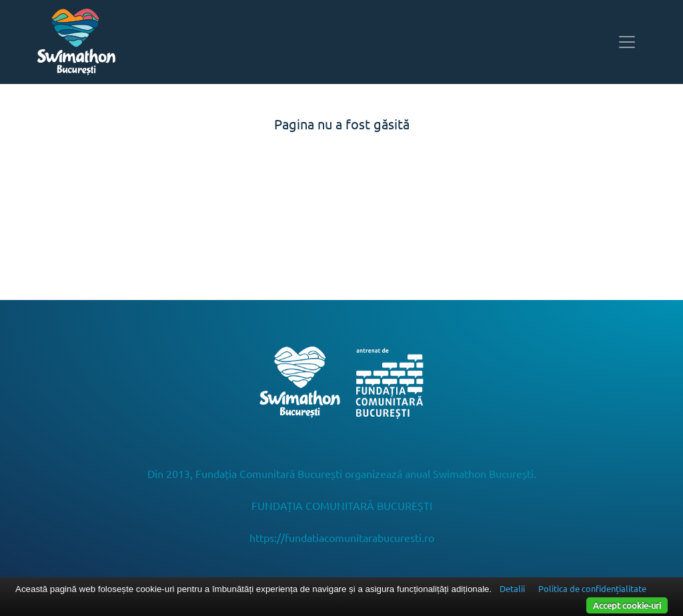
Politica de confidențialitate (592, 588)
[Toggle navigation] (627, 42)
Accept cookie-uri (627, 605)
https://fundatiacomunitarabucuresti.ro (342, 537)
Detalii (512, 588)
